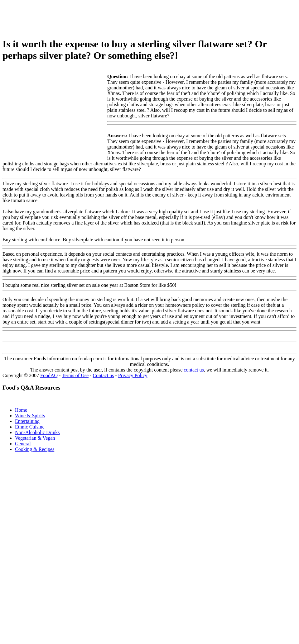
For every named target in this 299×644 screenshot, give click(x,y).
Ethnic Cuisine (30, 427)
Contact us (103, 375)
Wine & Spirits (30, 416)
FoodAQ (49, 375)
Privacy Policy (133, 375)
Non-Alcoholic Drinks (37, 432)
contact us (194, 370)
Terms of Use (75, 375)
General (23, 444)
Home (21, 410)
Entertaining (27, 421)
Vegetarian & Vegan (35, 438)
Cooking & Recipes (35, 449)
